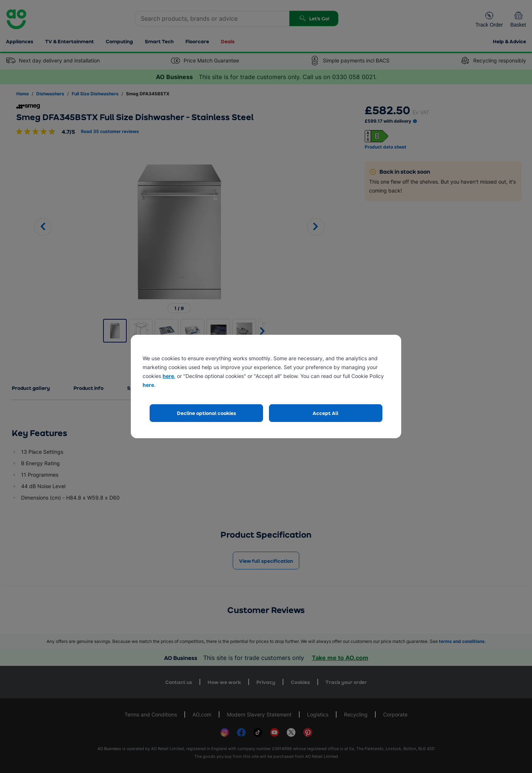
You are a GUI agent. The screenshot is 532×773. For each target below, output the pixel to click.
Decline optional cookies (207, 413)
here (168, 376)
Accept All (325, 413)
